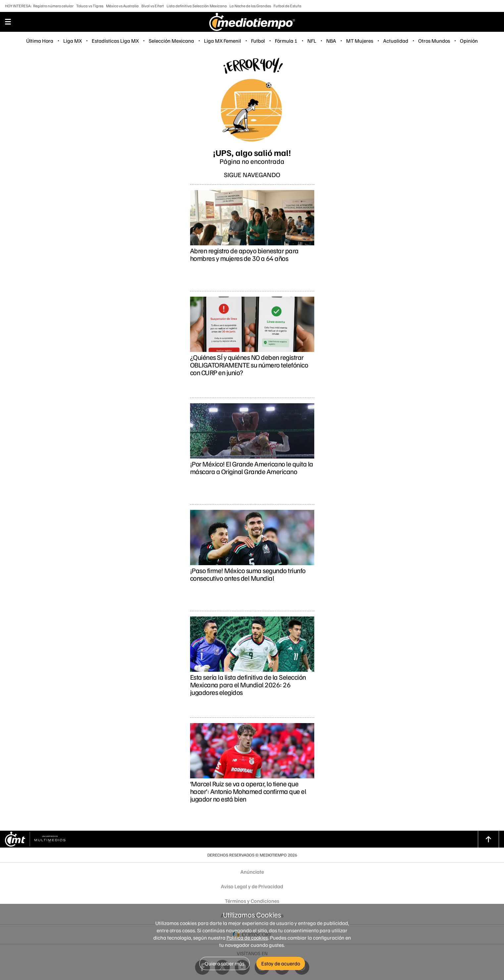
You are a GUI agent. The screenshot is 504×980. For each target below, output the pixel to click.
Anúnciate (252, 872)
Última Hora (40, 41)
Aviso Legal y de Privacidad (252, 886)
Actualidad (396, 41)
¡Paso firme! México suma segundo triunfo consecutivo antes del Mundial (248, 574)
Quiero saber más (225, 963)
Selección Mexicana (171, 41)
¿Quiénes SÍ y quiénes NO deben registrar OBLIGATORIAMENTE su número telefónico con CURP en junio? (249, 365)
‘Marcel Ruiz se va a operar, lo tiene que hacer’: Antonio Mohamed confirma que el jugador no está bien (248, 791)
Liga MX (73, 41)
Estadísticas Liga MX (115, 41)
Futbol (258, 41)
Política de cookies (247, 938)
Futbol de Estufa (287, 6)
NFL (312, 41)
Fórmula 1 (286, 41)
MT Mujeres (360, 41)
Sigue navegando (252, 174)
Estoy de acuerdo (281, 963)
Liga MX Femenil (223, 41)
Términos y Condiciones (252, 901)
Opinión (469, 41)
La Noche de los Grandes (250, 6)
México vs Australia (122, 6)
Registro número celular (53, 6)
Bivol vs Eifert (153, 6)
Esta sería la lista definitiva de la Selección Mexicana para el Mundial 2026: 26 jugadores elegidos (248, 685)
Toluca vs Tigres (90, 6)
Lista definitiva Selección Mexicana (197, 6)
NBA (331, 41)
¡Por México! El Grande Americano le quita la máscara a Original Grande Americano (252, 467)
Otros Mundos (434, 41)
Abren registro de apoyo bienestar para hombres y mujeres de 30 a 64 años (244, 254)
